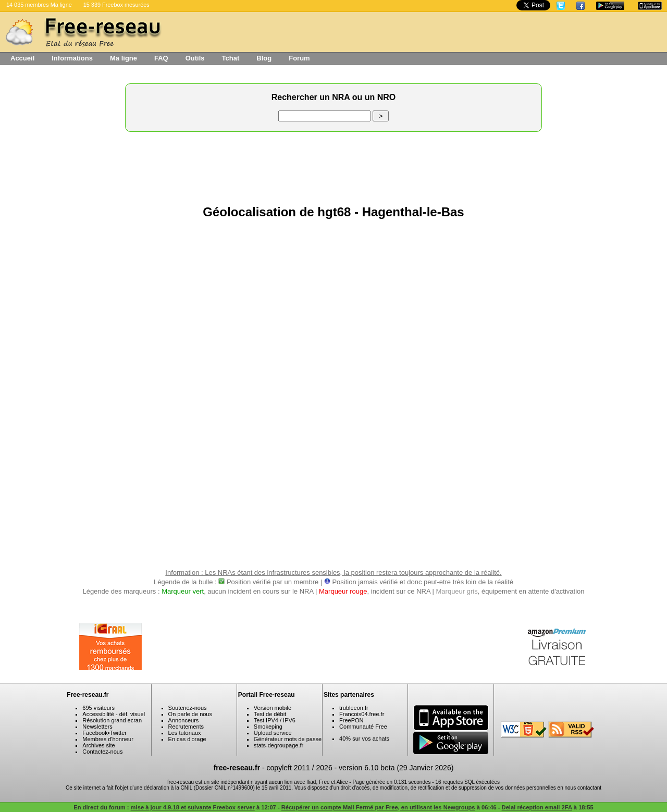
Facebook (95, 733)
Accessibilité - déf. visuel (114, 714)
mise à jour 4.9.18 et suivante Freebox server (193, 807)
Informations (72, 58)
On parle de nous (190, 714)
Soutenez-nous (188, 708)
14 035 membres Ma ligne (39, 5)
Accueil (22, 58)
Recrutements (186, 727)
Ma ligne (123, 58)
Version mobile (273, 708)
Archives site (98, 745)
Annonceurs (184, 720)
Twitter (118, 733)
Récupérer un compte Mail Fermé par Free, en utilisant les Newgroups (378, 807)
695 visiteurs (98, 708)
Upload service (273, 733)
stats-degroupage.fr (279, 745)
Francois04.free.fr (362, 714)
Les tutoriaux (185, 733)
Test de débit (270, 714)
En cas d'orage (187, 739)
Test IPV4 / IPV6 (275, 720)
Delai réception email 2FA (537, 807)
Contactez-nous (102, 752)
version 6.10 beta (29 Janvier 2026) (396, 768)
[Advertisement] (333, 166)
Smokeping (268, 727)
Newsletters (97, 727)
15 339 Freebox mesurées (116, 5)
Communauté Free (363, 727)
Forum (299, 58)
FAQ (161, 58)
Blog (264, 58)
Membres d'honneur (108, 739)
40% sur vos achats (364, 739)
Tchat (231, 58)
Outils (195, 58)
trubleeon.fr (354, 708)
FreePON (351, 720)
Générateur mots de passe (288, 739)
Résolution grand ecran (112, 720)
